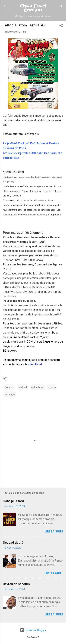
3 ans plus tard (13, 501)
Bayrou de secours (16, 584)
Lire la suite (54, 531)
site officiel (35, 364)
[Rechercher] (61, 7)
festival (23, 387)
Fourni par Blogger (33, 630)
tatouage (10, 394)
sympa (52, 387)
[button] (61, 26)
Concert (9, 387)
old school (37, 387)
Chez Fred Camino (33, 8)
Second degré (13, 542)
